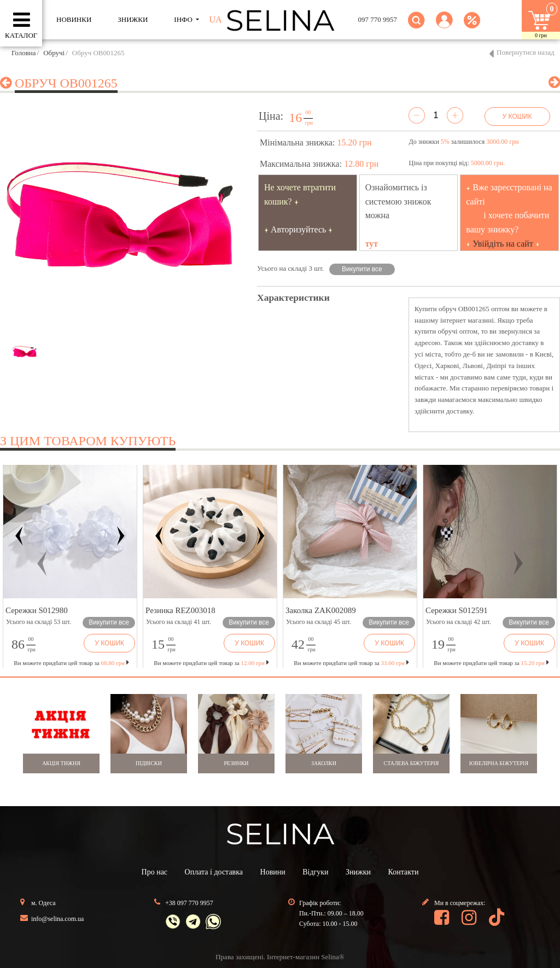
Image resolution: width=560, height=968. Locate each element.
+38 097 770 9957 (189, 903)
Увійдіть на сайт (503, 244)
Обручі (54, 53)
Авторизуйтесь (299, 229)
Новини (273, 872)
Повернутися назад (526, 52)
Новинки (74, 19)
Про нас (155, 872)
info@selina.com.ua (57, 919)
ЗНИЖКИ (133, 19)
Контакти (404, 872)
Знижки (358, 872)
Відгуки (315, 872)
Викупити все (362, 269)
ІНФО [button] (184, 19)
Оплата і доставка (214, 872)
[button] (444, 27)
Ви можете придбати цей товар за (211, 663)
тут (372, 244)
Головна (24, 53)
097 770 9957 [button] (378, 19)
